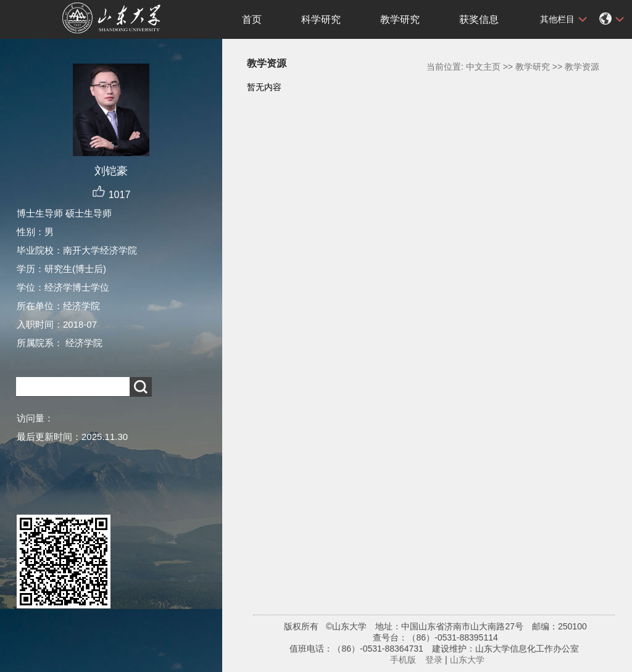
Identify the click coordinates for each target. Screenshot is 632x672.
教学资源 (582, 67)
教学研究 (400, 19)
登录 (434, 660)
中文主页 (483, 67)
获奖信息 (479, 19)
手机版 (403, 660)
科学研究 (321, 19)
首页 (252, 19)
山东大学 (467, 660)
